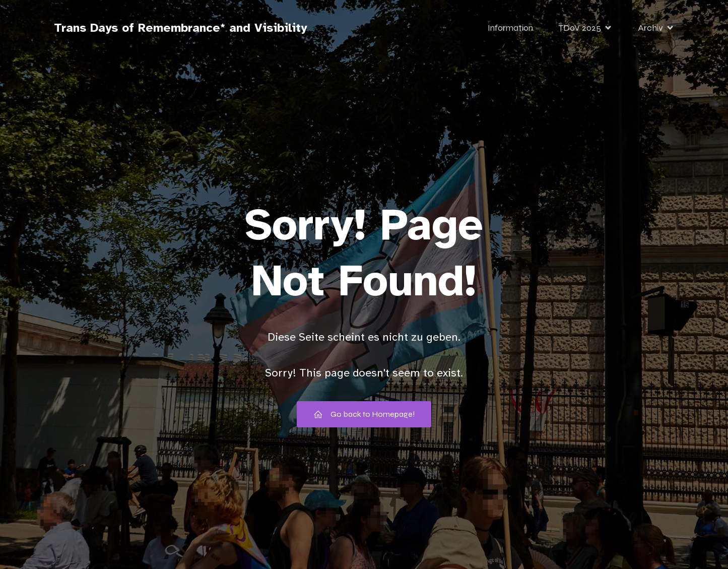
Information (510, 28)
